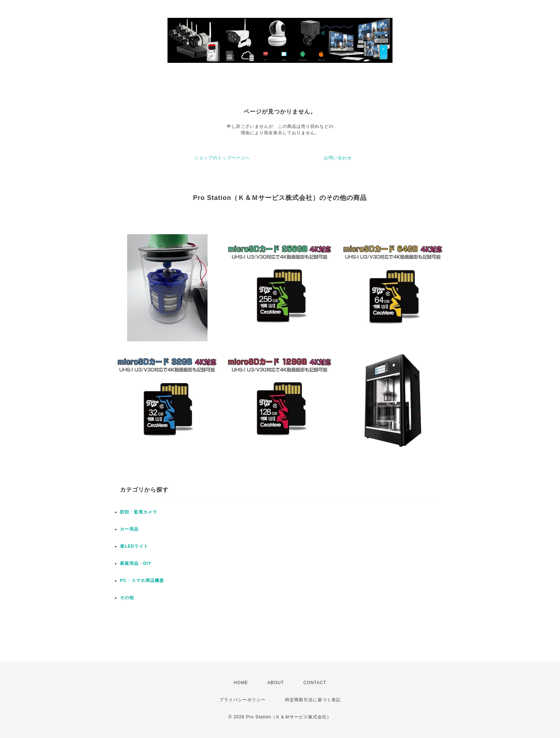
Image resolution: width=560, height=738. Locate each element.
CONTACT (315, 683)
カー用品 (129, 529)
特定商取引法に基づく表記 (313, 700)
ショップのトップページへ (222, 158)
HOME (241, 683)
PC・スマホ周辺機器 (142, 581)
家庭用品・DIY (136, 563)
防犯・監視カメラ (139, 512)
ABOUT (276, 683)
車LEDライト (134, 546)
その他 (127, 598)
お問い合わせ (338, 158)
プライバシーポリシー (242, 700)
